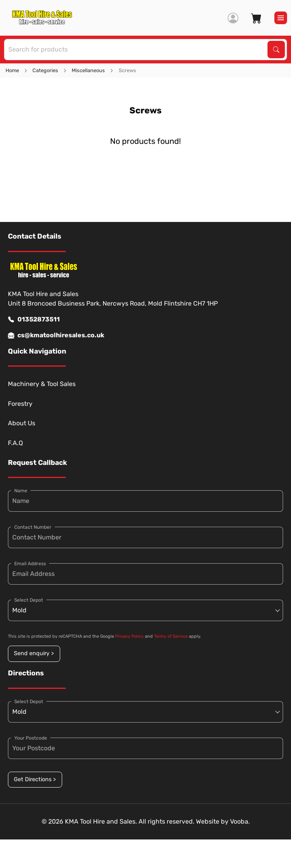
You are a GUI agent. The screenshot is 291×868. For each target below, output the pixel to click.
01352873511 (34, 319)
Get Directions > (35, 779)
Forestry (20, 404)
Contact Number (33, 527)
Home (12, 70)
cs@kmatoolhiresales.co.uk (56, 335)
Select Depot (29, 600)
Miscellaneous (88, 70)
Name (21, 491)
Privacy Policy (129, 636)
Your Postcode (31, 738)
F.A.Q (15, 443)
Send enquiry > (34, 653)
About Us (22, 423)
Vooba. (240, 821)
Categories (45, 70)
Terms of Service (171, 636)
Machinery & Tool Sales (42, 384)
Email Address (30, 564)
